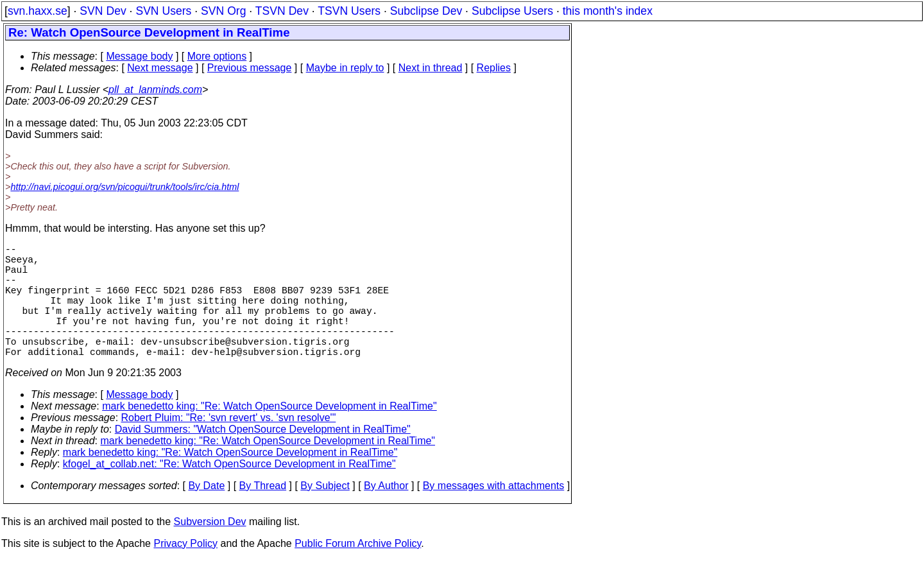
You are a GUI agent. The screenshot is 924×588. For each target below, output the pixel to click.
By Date (206, 514)
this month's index (608, 11)
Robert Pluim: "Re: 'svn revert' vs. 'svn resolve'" (229, 446)
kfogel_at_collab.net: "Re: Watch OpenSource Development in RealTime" (229, 492)
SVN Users (163, 11)
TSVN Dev (282, 11)
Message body (139, 56)
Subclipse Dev (426, 11)
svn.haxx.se (38, 11)
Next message (160, 68)
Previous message (250, 68)
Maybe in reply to (345, 68)
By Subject (325, 514)
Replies (494, 68)
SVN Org (223, 11)
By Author (386, 514)
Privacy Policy (185, 572)
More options (217, 56)
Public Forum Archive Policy (358, 572)
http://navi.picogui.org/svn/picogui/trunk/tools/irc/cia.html (124, 187)
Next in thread (431, 68)
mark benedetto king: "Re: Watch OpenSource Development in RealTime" (269, 434)
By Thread (263, 514)
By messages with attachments (494, 514)
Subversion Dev (210, 550)
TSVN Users (349, 11)
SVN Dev (103, 11)
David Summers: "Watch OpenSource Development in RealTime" (263, 457)
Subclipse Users (512, 11)
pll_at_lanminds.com (155, 90)
